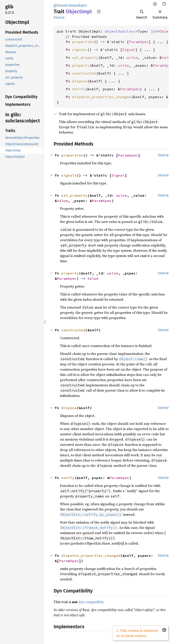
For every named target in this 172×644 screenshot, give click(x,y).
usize (132, 57)
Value (62, 201)
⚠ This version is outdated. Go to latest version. (137, 633)
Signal (129, 50)
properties (83, 42)
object (82, 5)
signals (80, 50)
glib (57, 5)
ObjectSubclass (120, 31)
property (81, 65)
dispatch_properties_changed (102, 97)
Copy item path (99, 11)
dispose (80, 81)
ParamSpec (139, 42)
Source (59, 17)
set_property (85, 57)
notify (79, 89)
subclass (68, 5)
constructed (84, 73)
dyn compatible (91, 602)
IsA (154, 31)
